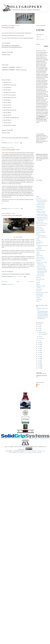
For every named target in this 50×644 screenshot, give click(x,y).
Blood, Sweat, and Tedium (42, 224)
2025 (39, 327)
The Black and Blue (40, 205)
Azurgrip (38, 384)
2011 (39, 360)
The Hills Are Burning (41, 225)
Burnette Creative (40, 222)
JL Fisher (38, 240)
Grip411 (38, 239)
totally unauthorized (40, 279)
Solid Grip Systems (40, 259)
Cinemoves (39, 261)
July (40, 336)
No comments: (17, 209)
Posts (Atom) (10, 284)
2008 (39, 366)
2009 (39, 364)
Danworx (38, 244)
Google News (39, 299)
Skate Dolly (39, 291)
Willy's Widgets (39, 296)
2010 (39, 362)
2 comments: (20, 277)
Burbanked (39, 277)
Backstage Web (40, 294)
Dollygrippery (25, 7)
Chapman (38, 234)
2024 (39, 329)
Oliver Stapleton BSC (41, 250)
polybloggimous (40, 242)
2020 (39, 343)
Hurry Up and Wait (40, 276)
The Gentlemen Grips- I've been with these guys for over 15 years (42, 219)
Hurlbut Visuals (39, 209)
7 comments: (16, 143)
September (41, 332)
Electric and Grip (40, 257)
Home (18, 282)
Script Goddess (40, 255)
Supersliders (39, 249)
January (41, 338)
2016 (39, 350)
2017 (39, 349)
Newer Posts (4, 282)
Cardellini (38, 298)
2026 (39, 325)
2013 (39, 356)
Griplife (38, 254)
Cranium (38, 252)
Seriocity (38, 283)
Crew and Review (40, 229)
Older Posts (32, 282)
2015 (39, 352)
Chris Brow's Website (41, 232)
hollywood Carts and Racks (42, 293)
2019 (39, 345)
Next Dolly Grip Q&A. (8, 28)
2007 (39, 368)
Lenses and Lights (40, 231)
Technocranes (39, 289)
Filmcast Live (39, 227)
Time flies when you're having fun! (12, 215)
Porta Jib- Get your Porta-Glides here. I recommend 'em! (42, 264)
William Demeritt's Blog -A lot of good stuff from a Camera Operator (42, 201)
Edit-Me (38, 301)
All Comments (41, 39)
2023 (39, 331)
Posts (39, 37)
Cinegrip (38, 284)
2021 (39, 341)
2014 (39, 354)
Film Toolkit (39, 198)
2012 (39, 358)
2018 (39, 347)
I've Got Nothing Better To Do (11, 150)
